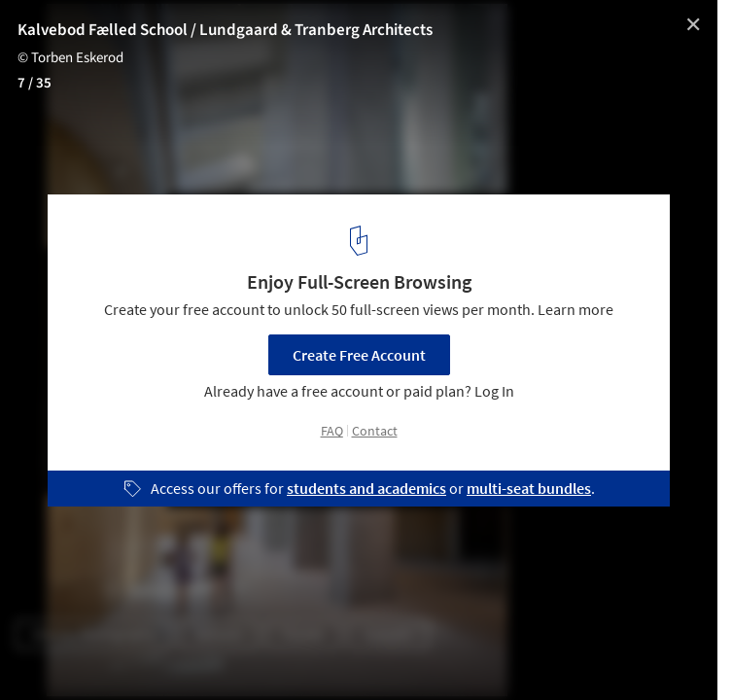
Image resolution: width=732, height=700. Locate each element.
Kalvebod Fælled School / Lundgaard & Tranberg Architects (225, 30)
